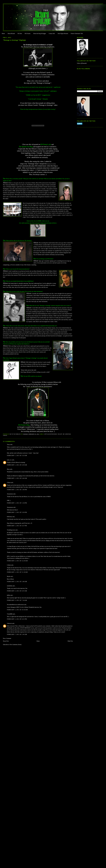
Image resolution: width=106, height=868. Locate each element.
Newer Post (6, 641)
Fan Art (60, 434)
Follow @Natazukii (82, 63)
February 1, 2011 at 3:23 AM (17, 456)
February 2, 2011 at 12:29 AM (17, 561)
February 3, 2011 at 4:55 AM (17, 591)
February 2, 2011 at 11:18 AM (17, 572)
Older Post (70, 641)
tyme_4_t (9, 460)
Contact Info (52, 34)
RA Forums (28, 34)
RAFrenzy (10, 517)
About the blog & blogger (40, 34)
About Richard (11, 34)
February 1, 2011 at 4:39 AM (17, 465)
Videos (5, 435)
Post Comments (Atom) (16, 645)
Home (3, 34)
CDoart (9, 483)
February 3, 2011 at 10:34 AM (17, 610)
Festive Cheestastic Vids (77, 34)
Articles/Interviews (51, 434)
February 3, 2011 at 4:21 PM (17, 619)
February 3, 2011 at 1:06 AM (17, 582)
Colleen (9, 565)
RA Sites (20, 34)
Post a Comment (7, 638)
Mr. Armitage (67, 434)
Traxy (8, 445)
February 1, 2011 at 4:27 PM (17, 526)
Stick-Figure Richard (63, 34)
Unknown (9, 623)
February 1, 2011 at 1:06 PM (17, 490)
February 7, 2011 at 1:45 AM (17, 634)
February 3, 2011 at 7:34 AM (17, 600)
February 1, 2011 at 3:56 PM (17, 512)
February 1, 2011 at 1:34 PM (17, 503)
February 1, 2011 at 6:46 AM (17, 478)
